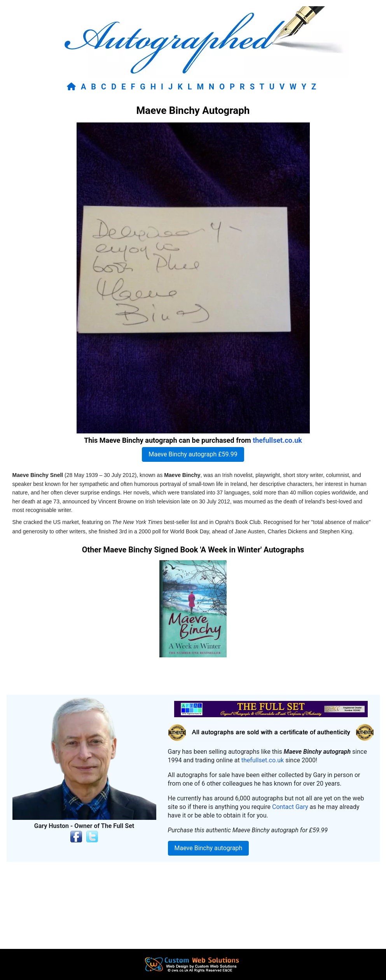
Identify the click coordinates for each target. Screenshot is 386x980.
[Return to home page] (73, 87)
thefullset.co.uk (277, 440)
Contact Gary (290, 807)
